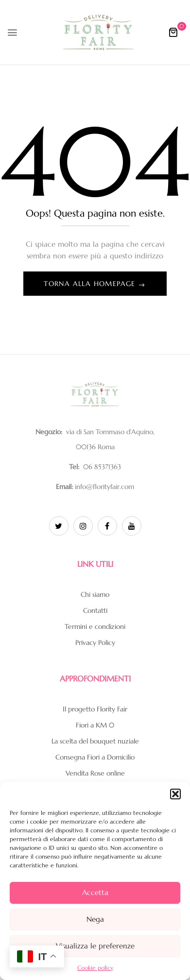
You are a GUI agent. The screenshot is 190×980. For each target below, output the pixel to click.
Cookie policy (95, 968)
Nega (95, 919)
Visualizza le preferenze (95, 946)
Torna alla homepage (91, 284)
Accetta (95, 892)
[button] (175, 794)
